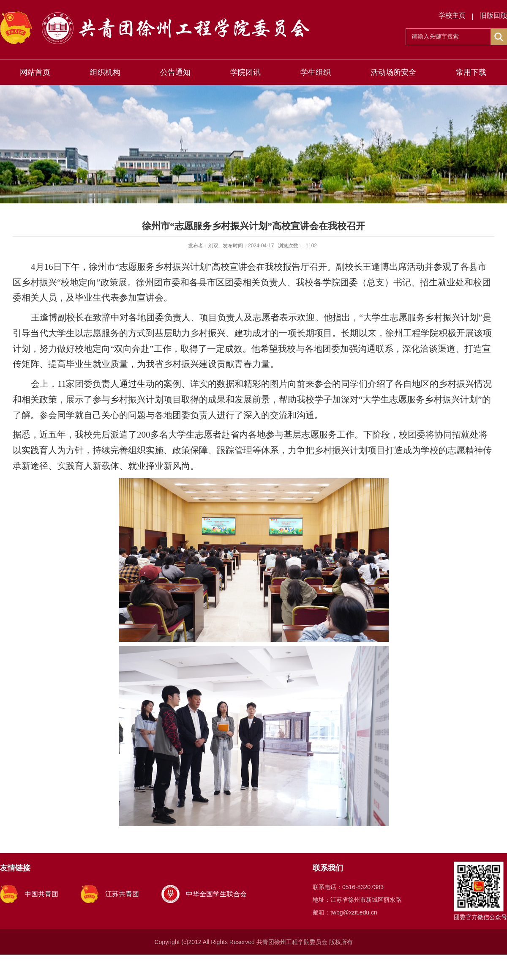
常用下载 (471, 72)
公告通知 (175, 72)
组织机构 (105, 72)
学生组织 (316, 72)
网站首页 (35, 72)
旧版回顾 (493, 15)
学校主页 (452, 15)
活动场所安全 (393, 72)
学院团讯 (245, 72)
